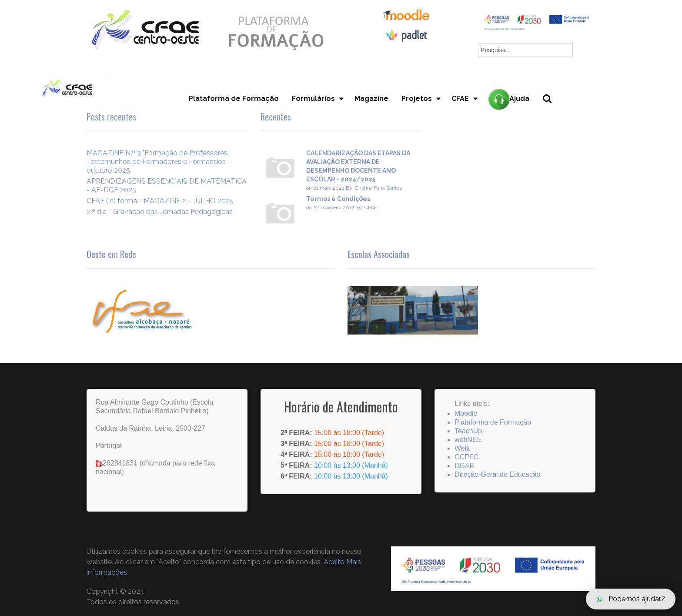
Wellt (462, 448)
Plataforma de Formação (234, 99)
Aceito (334, 562)
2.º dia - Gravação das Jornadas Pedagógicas (160, 212)
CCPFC (466, 457)
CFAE (460, 99)
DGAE (464, 466)
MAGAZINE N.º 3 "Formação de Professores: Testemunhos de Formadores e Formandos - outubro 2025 (159, 162)
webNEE (468, 440)
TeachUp (468, 431)
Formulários (313, 99)
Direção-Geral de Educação (497, 474)
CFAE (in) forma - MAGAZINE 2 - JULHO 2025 (160, 201)
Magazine (371, 99)
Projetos (417, 99)
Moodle (466, 413)
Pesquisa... (552, 113)
